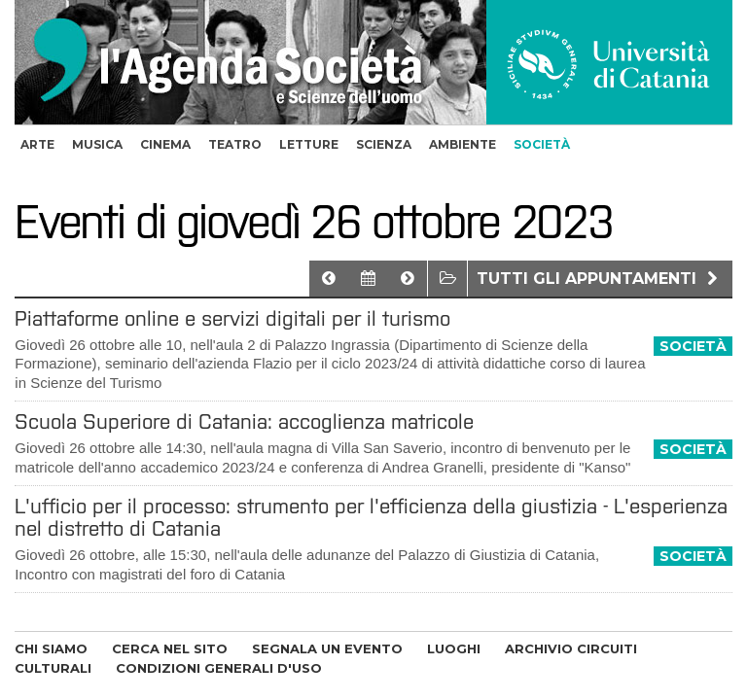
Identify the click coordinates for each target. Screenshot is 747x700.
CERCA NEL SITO (170, 648)
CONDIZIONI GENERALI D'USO (219, 668)
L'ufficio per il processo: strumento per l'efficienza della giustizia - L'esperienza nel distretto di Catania (371, 517)
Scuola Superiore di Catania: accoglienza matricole (244, 421)
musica (97, 144)
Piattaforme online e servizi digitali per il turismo (232, 318)
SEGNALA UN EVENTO (327, 648)
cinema (165, 144)
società (542, 144)
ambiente (462, 144)
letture (309, 144)
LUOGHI (454, 648)
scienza (384, 144)
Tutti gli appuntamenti (600, 279)
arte (37, 144)
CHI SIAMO (51, 648)
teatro (235, 144)
